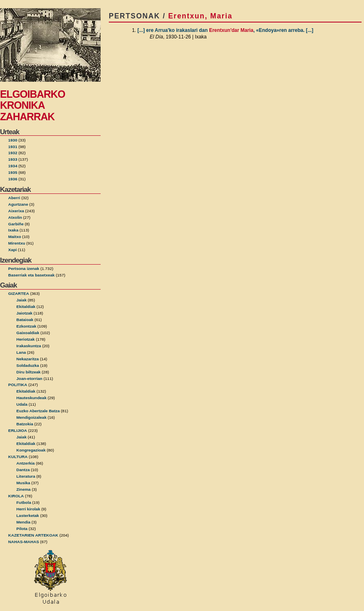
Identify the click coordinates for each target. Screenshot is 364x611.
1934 (13, 166)
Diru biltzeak (28, 372)
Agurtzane (18, 204)
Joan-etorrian (29, 379)
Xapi (12, 250)
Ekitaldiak (26, 307)
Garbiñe (16, 224)
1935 (13, 172)
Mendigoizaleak (31, 417)
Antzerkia (26, 463)
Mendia (23, 522)
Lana (21, 352)
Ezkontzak (26, 326)
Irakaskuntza (29, 346)
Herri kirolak (28, 509)
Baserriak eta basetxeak (31, 275)
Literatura (26, 476)
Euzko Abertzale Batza (38, 411)
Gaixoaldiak (28, 333)
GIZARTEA (19, 293)
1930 (13, 140)
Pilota (22, 529)
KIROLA (16, 496)
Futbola (24, 502)
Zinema (24, 489)
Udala (22, 404)
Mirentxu (17, 243)
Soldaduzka (28, 365)
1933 (13, 159)
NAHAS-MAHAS (24, 542)
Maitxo (15, 237)
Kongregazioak (31, 450)
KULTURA (18, 457)
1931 (13, 147)
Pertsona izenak (24, 268)
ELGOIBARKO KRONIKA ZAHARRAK (33, 105)
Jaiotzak (24, 313)
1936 (13, 179)
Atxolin (15, 217)
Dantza (23, 470)
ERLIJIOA (18, 430)
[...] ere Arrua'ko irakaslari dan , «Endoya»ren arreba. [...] (225, 30)
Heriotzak (26, 339)
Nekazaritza (28, 359)
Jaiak (21, 300)
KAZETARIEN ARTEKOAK (33, 535)
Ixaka (13, 230)
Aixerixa (16, 211)
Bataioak (25, 320)
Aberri (14, 198)
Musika (23, 483)
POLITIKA (18, 385)
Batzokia (25, 424)
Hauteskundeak (31, 398)
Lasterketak (28, 516)
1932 (13, 153)
